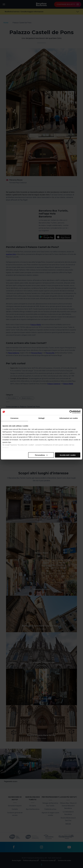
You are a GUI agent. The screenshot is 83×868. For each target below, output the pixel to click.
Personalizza (41, 455)
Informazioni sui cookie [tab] (69, 418)
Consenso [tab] (14, 418)
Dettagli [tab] (41, 418)
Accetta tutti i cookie (68, 455)
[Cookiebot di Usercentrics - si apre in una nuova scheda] (71, 412)
